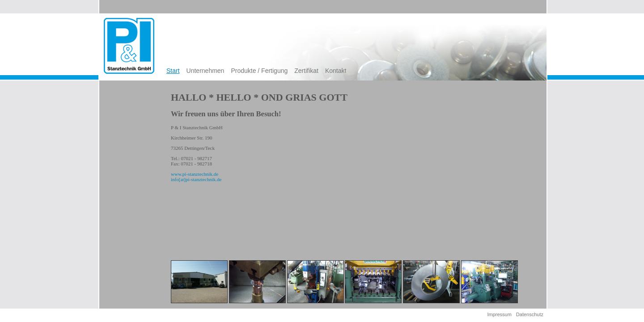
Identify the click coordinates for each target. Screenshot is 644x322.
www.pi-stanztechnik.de (195, 174)
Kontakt (336, 71)
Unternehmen (205, 71)
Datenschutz (530, 314)
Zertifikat (306, 71)
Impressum (499, 314)
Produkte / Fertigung (259, 71)
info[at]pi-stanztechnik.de (196, 179)
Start (173, 71)
